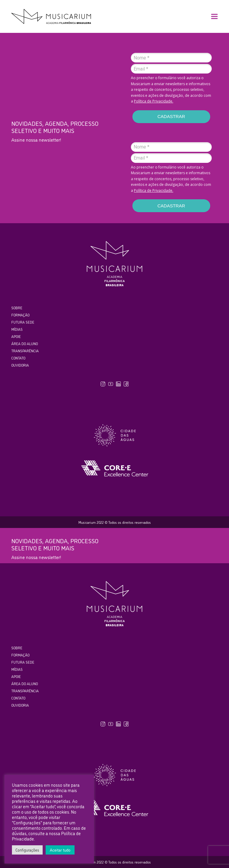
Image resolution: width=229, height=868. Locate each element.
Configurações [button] (27, 850)
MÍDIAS (17, 329)
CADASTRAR (171, 116)
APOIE (16, 336)
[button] (214, 17)
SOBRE (17, 308)
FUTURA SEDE (23, 322)
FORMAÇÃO (20, 315)
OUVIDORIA (20, 365)
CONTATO (18, 358)
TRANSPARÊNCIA (25, 351)
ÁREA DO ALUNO (25, 343)
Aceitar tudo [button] (60, 850)
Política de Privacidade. (154, 101)
